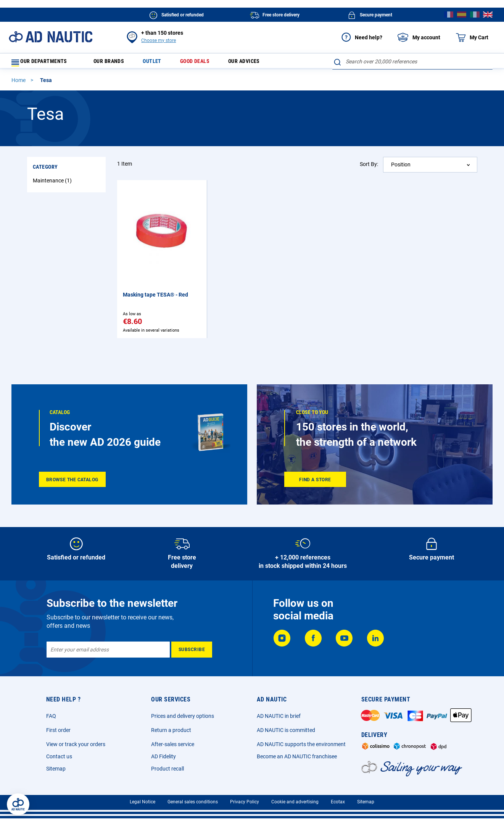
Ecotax (338, 802)
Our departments (44, 63)
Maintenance (53, 184)
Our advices (256, 63)
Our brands (113, 63)
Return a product (171, 730)
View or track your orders (76, 744)
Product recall (167, 769)
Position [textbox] (401, 168)
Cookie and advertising (295, 802)
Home (19, 84)
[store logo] (51, 37)
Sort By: (369, 168)
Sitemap (56, 769)
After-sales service (173, 744)
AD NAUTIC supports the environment (301, 744)
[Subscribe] (192, 650)
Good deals (204, 63)
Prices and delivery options (183, 716)
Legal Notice (143, 802)
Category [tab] (45, 170)
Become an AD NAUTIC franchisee (297, 756)
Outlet (159, 63)
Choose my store (159, 40)
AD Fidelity (163, 756)
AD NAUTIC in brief (279, 716)
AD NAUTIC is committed (286, 730)
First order (58, 730)
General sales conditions (193, 802)
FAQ (51, 716)
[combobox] (412, 61)
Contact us (59, 756)
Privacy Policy (245, 802)
